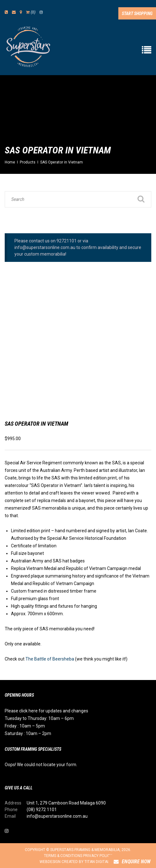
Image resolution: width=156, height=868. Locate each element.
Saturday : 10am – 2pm (28, 733)
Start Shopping (137, 14)
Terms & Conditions (63, 856)
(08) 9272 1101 (42, 810)
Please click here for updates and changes (46, 711)
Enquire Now (132, 862)
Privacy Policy (98, 856)
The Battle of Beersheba (50, 659)
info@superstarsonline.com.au (57, 816)
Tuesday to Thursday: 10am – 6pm (39, 718)
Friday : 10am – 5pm (25, 726)
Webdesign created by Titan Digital (78, 862)
